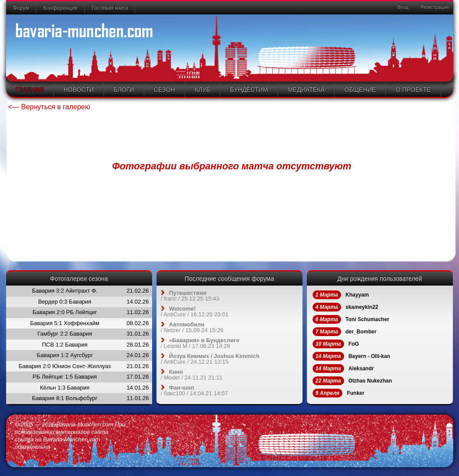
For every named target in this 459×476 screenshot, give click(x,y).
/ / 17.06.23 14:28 (200, 343)
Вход (402, 7)
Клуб (202, 89)
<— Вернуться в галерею (49, 107)
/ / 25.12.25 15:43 (190, 296)
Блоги (124, 89)
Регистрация (434, 7)
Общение (360, 89)
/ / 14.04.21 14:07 (194, 390)
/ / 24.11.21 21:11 (192, 375)
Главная (30, 89)
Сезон (164, 89)
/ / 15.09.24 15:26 (192, 327)
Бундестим (249, 89)
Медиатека (306, 89)
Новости (79, 89)
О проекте (413, 89)
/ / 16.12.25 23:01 (195, 311)
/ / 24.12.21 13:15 (210, 359)
